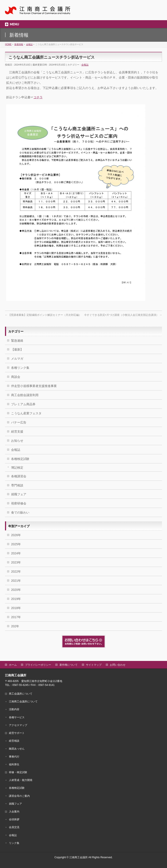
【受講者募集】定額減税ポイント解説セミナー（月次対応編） (43, 315)
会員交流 (14, 827)
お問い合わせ (118, 665)
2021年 (16, 581)
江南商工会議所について (23, 702)
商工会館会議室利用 (25, 395)
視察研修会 (19, 503)
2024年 (16, 553)
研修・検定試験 (18, 772)
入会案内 (14, 812)
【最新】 (17, 349)
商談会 (16, 377)
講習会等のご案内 (19, 796)
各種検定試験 (20, 459)
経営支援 (17, 432)
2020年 (16, 590)
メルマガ (17, 359)
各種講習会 (19, 476)
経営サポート (17, 733)
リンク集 (14, 843)
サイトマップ (94, 665)
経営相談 (14, 741)
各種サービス (17, 717)
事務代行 (14, 757)
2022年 (16, 572)
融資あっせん (17, 749)
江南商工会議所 (78, 857)
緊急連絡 (17, 341)
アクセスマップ (18, 725)
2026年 (16, 535)
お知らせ (17, 441)
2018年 (16, 608)
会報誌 (85, 65)
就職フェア (19, 494)
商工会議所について (21, 694)
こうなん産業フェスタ (26, 413)
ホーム (13, 665)
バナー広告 (19, 422)
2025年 (16, 544)
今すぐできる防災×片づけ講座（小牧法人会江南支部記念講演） (123, 315)
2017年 (16, 617)
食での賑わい (20, 512)
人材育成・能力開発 (21, 780)
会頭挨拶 (14, 819)
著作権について (68, 665)
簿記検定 (17, 468)
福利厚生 (14, 764)
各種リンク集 (20, 368)
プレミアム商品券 (23, 404)
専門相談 (17, 485)
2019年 (16, 599)
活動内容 (14, 709)
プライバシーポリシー (38, 665)
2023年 (16, 562)
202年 (15, 626)
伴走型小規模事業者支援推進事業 (34, 386)
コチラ (38, 97)
